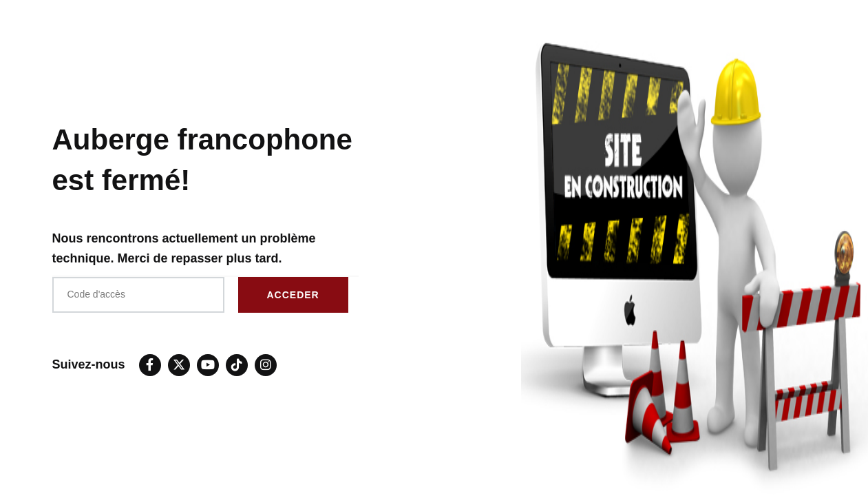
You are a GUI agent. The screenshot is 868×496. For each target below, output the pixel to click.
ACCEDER (293, 295)
